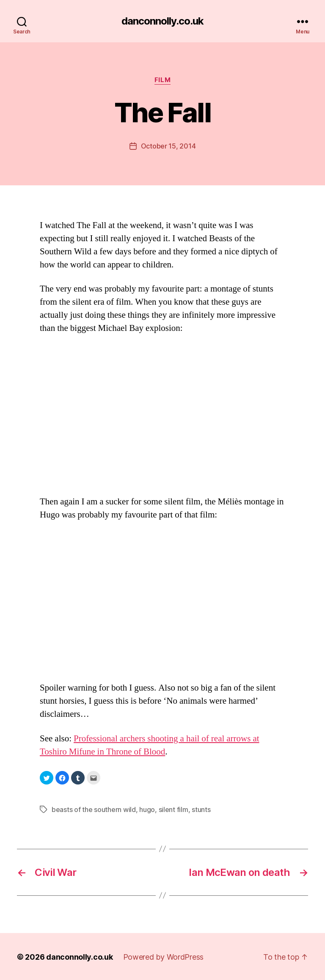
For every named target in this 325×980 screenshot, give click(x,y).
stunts (201, 809)
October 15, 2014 (168, 146)
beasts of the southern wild (94, 809)
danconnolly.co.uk (162, 21)
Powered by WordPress (164, 956)
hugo (147, 809)
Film (162, 80)
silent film (174, 809)
